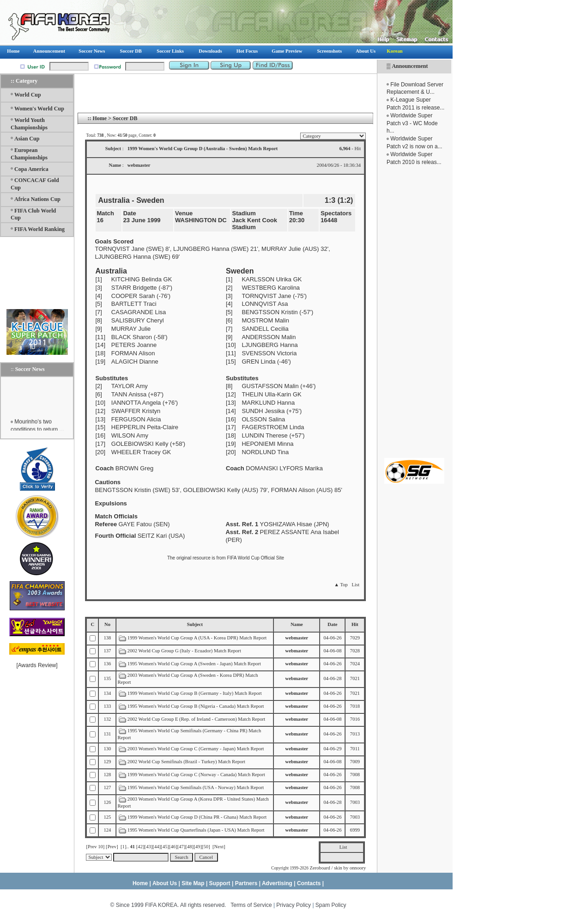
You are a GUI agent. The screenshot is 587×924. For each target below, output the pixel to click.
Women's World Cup (39, 109)
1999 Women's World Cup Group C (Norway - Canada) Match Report (196, 775)
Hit (355, 624)
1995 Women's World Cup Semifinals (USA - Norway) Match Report (196, 787)
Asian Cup (27, 139)
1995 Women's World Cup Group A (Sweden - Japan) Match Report (194, 664)
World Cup (28, 95)
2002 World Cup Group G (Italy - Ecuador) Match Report (184, 651)
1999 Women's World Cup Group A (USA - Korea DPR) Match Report (197, 638)
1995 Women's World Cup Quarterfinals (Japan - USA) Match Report (196, 830)
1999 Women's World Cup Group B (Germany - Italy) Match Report (195, 693)
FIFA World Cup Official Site (255, 558)
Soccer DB (125, 118)
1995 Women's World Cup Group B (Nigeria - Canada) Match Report (196, 706)
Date (332, 624)
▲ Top (341, 585)
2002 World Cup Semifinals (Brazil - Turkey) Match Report (186, 762)
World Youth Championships (29, 124)
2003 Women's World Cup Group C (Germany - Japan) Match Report (196, 749)
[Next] (219, 847)
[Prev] (112, 847)
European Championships (29, 154)
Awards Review (37, 665)
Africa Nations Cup (37, 199)
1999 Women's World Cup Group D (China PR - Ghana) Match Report (197, 817)
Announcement (410, 66)
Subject (195, 624)
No (107, 624)
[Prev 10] (95, 847)
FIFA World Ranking (39, 229)
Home (100, 118)
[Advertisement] (414, 312)
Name (297, 624)
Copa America (31, 169)
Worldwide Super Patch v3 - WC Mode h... (412, 123)
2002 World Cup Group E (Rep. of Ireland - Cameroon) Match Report (196, 719)
